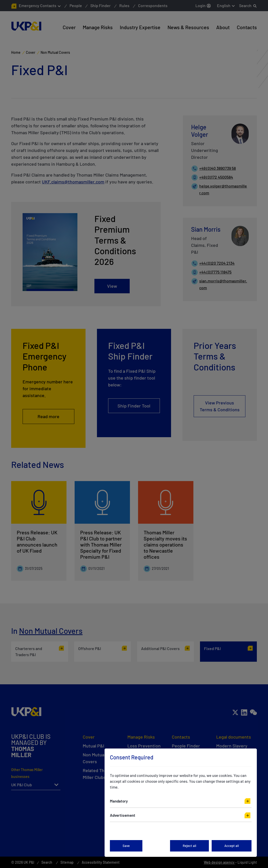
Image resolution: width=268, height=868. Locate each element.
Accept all (232, 846)
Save (126, 846)
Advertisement (123, 815)
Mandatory (119, 801)
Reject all (189, 846)
